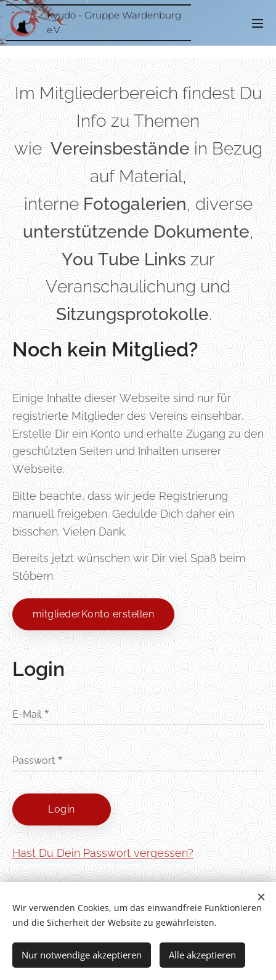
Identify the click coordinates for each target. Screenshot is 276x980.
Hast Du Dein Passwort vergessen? (103, 853)
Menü (258, 23)
